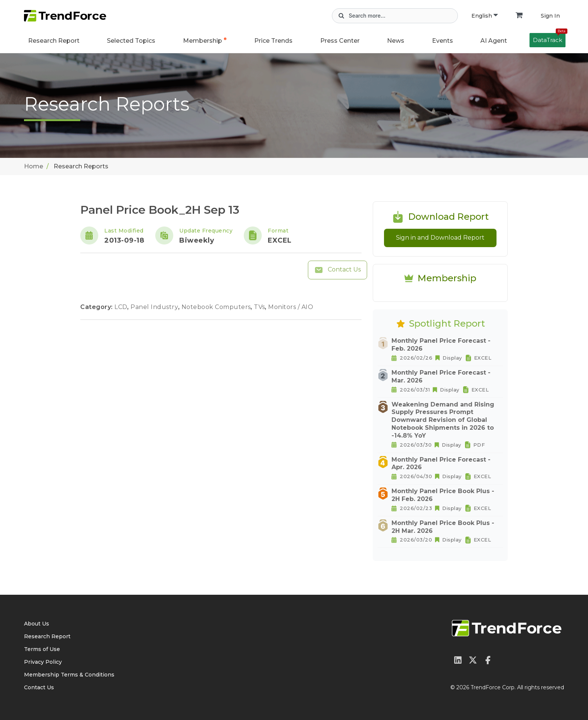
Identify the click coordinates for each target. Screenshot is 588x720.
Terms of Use (42, 649)
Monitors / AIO (291, 307)
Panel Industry (155, 307)
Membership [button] (202, 41)
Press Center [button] (340, 41)
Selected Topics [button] (131, 41)
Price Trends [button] (273, 41)
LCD (122, 307)
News (396, 41)
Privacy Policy (43, 662)
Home (34, 166)
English (484, 16)
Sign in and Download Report (440, 238)
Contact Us (337, 270)
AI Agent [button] (494, 41)
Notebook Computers (217, 307)
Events (442, 41)
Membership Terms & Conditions (69, 675)
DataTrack (549, 38)
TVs (260, 307)
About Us (37, 624)
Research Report (54, 41)
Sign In (550, 16)
